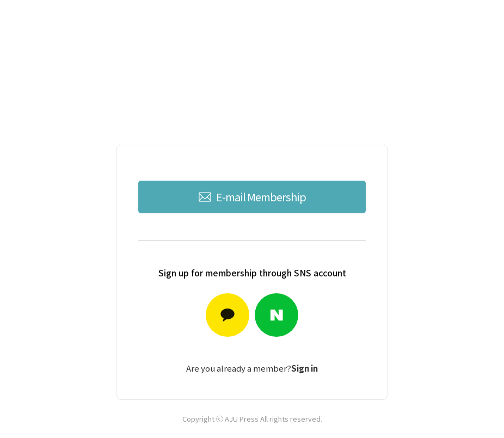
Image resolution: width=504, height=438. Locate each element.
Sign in (305, 368)
